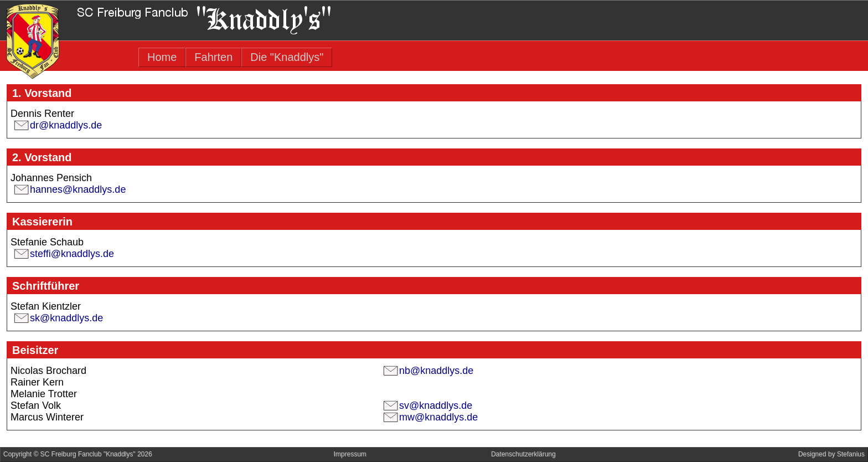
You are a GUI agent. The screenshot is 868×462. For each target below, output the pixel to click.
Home (162, 57)
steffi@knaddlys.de (72, 254)
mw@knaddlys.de (438, 417)
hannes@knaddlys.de (78, 189)
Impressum (350, 454)
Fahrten (213, 57)
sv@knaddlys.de (436, 405)
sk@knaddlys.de (66, 318)
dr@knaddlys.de (66, 125)
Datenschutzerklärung (523, 454)
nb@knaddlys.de (436, 371)
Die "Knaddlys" (287, 57)
